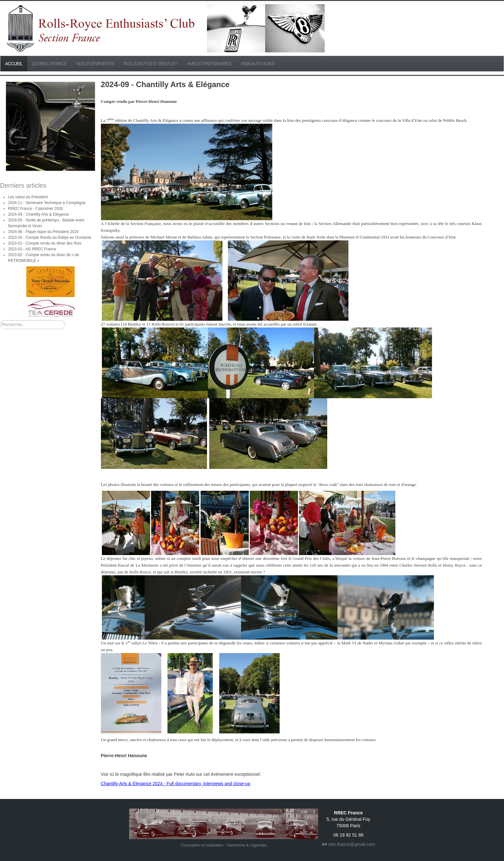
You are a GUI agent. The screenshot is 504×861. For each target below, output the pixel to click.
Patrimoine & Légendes (247, 845)
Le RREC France (50, 64)
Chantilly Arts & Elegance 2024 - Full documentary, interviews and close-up (176, 784)
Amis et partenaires (209, 64)
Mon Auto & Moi (258, 64)
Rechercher (0, 320)
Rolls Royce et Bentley (151, 64)
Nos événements (95, 64)
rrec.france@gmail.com (351, 844)
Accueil (14, 64)
